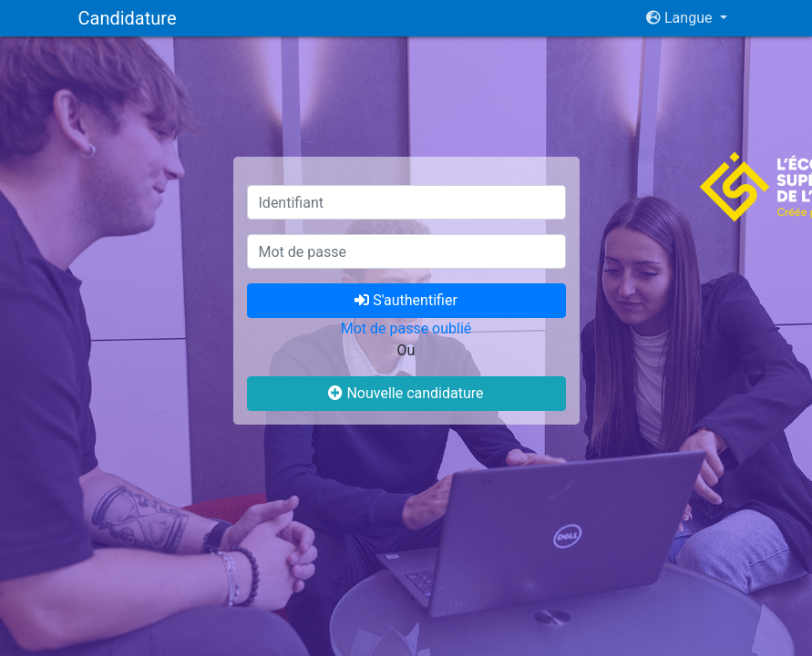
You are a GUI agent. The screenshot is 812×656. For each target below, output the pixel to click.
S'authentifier (406, 300)
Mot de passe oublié (406, 328)
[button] (686, 18)
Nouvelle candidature (406, 393)
